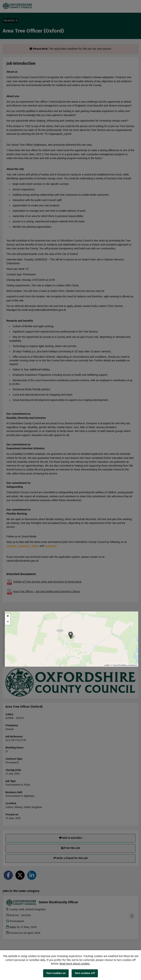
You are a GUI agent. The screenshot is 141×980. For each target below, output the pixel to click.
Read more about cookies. (75, 964)
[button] (71, 635)
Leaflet (107, 665)
